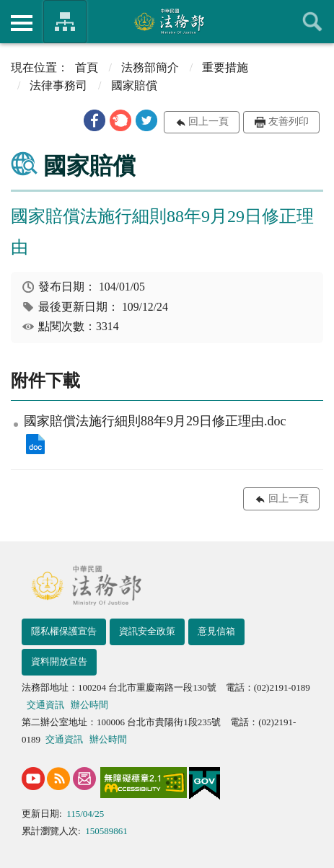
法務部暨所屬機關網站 (65, 22)
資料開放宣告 (59, 661)
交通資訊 (45, 705)
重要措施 (225, 67)
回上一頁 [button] (208, 121)
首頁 (87, 67)
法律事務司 (58, 85)
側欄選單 (22, 23)
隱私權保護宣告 (64, 631)
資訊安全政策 (147, 631)
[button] (95, 120)
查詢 (312, 22)
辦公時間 (89, 705)
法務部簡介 (150, 67)
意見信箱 (216, 631)
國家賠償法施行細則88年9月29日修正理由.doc (35, 444)
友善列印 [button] (289, 121)
